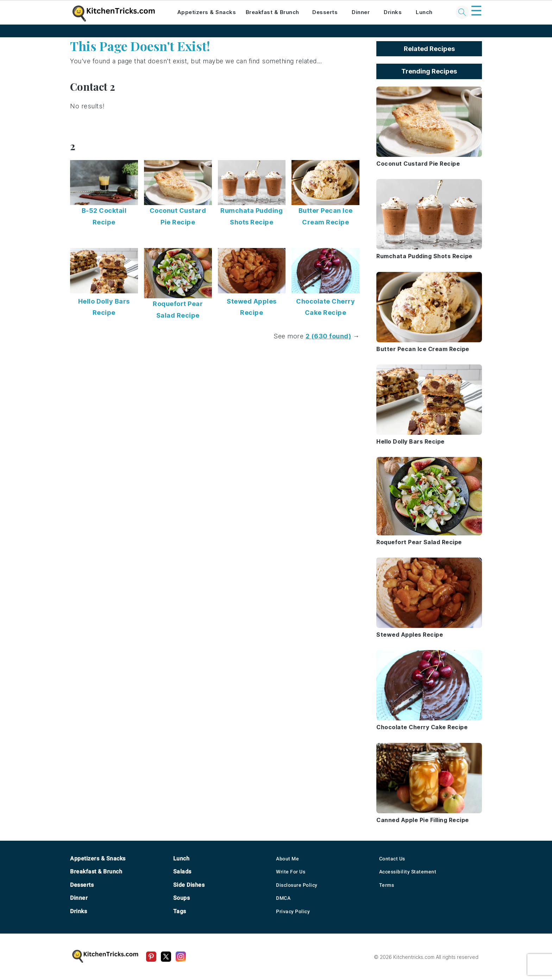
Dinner (361, 12)
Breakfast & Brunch (272, 12)
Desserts (325, 12)
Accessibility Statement (408, 872)
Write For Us (291, 872)
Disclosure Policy (297, 885)
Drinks (393, 12)
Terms (387, 885)
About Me (287, 859)
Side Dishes (189, 885)
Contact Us (392, 859)
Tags (180, 911)
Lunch (424, 12)
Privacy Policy (293, 911)
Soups (182, 898)
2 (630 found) (328, 336)
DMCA (283, 898)
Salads (182, 871)
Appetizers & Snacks (207, 12)
